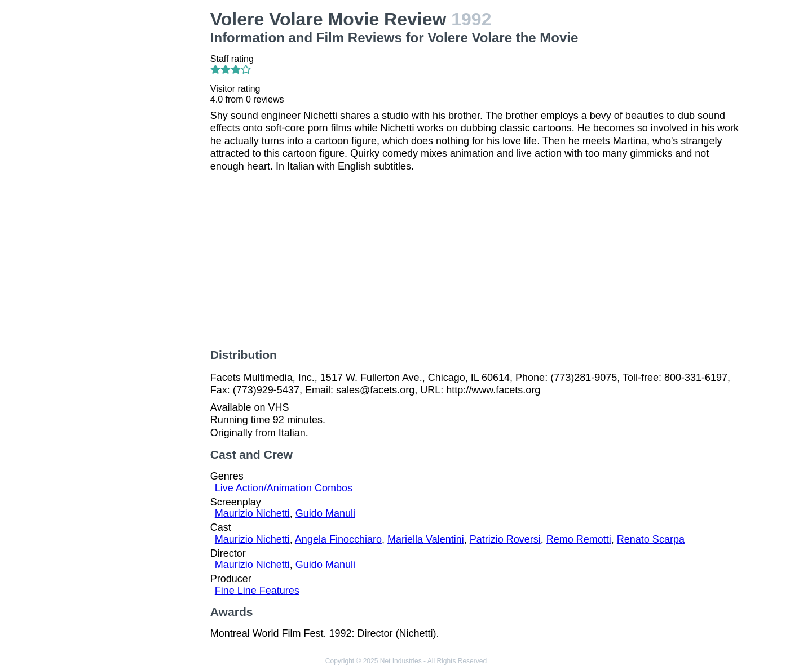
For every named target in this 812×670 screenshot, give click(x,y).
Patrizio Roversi (505, 539)
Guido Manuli (325, 513)
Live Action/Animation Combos (284, 488)
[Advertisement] (141, 178)
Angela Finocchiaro (338, 539)
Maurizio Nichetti (252, 513)
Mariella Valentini (426, 539)
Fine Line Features (257, 591)
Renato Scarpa (651, 539)
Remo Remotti (579, 539)
